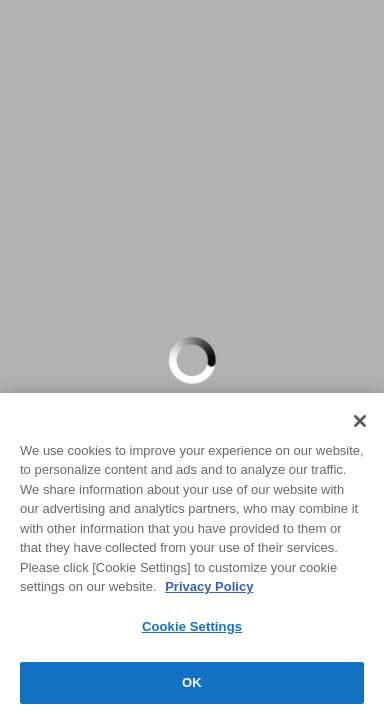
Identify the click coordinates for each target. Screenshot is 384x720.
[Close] (360, 421)
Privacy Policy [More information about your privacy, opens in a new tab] (209, 586)
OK (192, 682)
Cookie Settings (192, 626)
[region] (192, 556)
